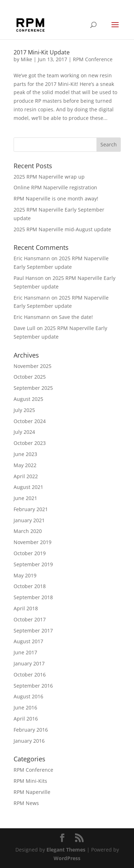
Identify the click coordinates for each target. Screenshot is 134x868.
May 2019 (25, 575)
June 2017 (25, 652)
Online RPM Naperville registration (55, 187)
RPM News (26, 803)
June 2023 (25, 454)
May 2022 (25, 465)
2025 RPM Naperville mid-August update (62, 229)
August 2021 (28, 487)
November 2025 (33, 366)
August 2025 (28, 399)
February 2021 (31, 509)
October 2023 (30, 443)
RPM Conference (93, 59)
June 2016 (25, 707)
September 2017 (33, 631)
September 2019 (33, 564)
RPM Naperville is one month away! (56, 198)
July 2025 (24, 410)
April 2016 (26, 719)
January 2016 (29, 741)
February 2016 (31, 730)
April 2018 (26, 608)
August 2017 (28, 641)
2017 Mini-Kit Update (42, 52)
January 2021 (29, 520)
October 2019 (30, 553)
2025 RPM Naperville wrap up (49, 177)
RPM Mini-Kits (30, 781)
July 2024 (24, 432)
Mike (26, 59)
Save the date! (76, 317)
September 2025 (33, 388)
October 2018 (30, 586)
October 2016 (30, 675)
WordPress (67, 858)
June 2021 (25, 498)
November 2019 (33, 542)
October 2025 (30, 377)
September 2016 (33, 686)
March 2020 (28, 531)
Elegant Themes (66, 850)
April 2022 (26, 476)
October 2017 (30, 619)
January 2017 (29, 663)
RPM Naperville (32, 792)
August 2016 (28, 696)
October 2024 (30, 421)
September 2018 (33, 597)
